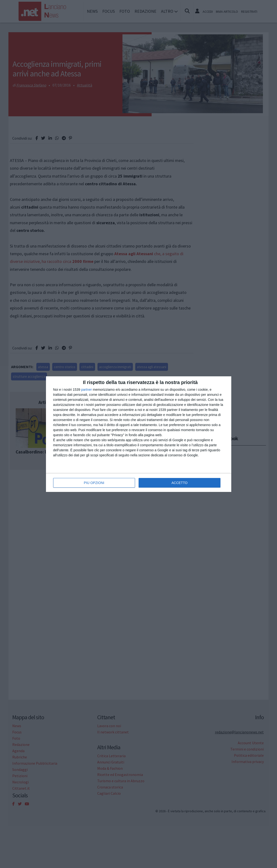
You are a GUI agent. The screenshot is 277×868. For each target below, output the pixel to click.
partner (86, 390)
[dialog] (139, 434)
